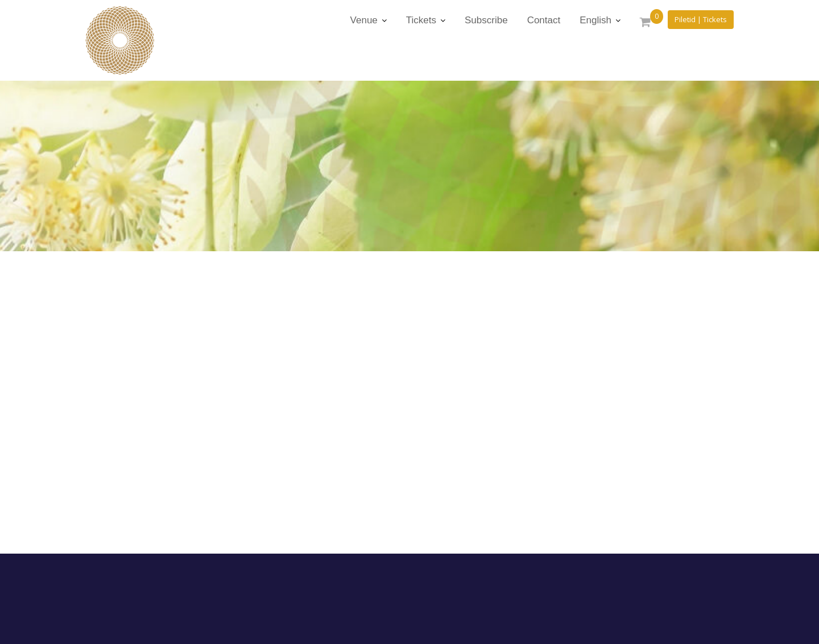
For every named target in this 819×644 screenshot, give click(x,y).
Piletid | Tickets (701, 19)
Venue (364, 20)
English (595, 20)
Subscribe (486, 20)
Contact (544, 20)
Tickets (421, 20)
